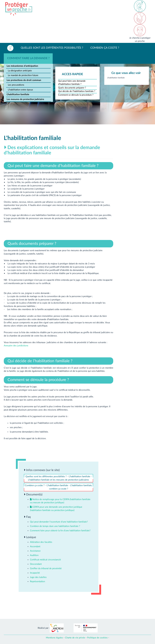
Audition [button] (34, 555)
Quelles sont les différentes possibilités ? (52, 48)
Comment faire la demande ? (28, 58)
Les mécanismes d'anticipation (22, 66)
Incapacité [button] (35, 573)
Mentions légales (54, 638)
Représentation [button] (37, 582)
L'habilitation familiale (18, 94)
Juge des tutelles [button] (38, 577)
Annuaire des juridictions (16, 346)
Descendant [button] (36, 564)
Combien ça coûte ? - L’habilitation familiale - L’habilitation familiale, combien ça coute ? (59, 487)
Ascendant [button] (35, 547)
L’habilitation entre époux (20, 90)
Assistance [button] (35, 551)
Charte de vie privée (75, 638)
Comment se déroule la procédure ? (76, 95)
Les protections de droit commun (24, 80)
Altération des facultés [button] (41, 542)
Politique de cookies (97, 638)
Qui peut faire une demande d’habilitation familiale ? (72, 83)
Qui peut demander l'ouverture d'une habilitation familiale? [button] (59, 522)
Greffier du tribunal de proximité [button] (46, 568)
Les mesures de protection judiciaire (25, 99)
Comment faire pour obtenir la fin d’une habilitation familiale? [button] (60, 531)
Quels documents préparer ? (72, 88)
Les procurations (16, 85)
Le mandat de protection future (23, 75)
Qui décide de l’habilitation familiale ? (77, 91)
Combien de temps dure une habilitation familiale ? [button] (55, 526)
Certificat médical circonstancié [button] (45, 560)
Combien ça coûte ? (105, 48)
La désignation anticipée (20, 71)
